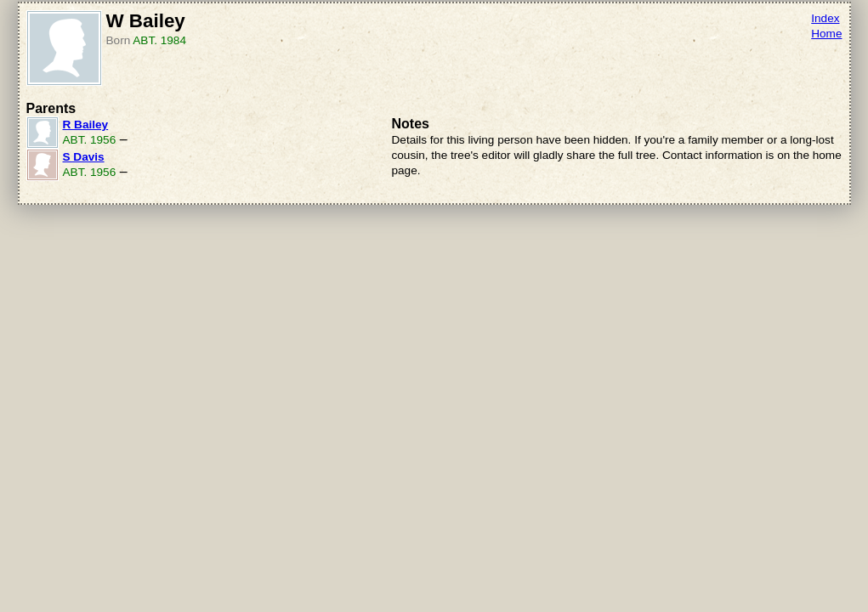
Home (826, 34)
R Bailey (86, 125)
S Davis (84, 157)
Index (825, 18)
